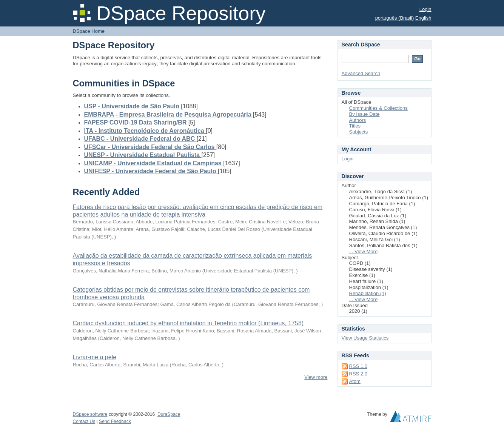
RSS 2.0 (358, 374)
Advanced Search (361, 73)
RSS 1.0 (358, 366)
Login (425, 9)
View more (316, 377)
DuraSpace (169, 414)
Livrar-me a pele (95, 357)
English (423, 18)
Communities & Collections (378, 108)
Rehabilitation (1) (368, 293)
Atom (355, 381)
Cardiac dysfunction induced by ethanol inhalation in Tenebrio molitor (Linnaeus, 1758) (188, 323)
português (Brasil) (395, 18)
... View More (364, 251)
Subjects (359, 132)
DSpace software (90, 414)
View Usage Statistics (365, 338)
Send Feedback (115, 421)
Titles (355, 126)
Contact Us (84, 421)
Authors (358, 120)
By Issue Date (365, 114)
